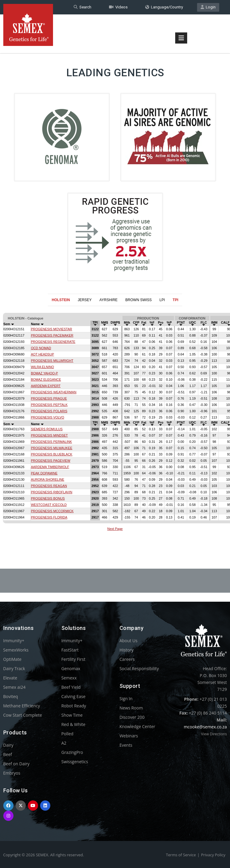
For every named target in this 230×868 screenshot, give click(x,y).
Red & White (73, 724)
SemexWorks (16, 650)
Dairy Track (14, 668)
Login (208, 7)
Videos (118, 7)
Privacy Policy (213, 855)
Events (126, 745)
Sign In (126, 699)
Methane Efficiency (22, 706)
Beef (8, 754)
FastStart (70, 650)
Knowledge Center (137, 726)
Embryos (12, 773)
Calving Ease (74, 696)
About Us (128, 641)
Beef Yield (71, 687)
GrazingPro (72, 752)
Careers (127, 659)
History (127, 650)
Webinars (129, 736)
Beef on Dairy (16, 764)
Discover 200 (132, 717)
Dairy (8, 745)
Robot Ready (74, 706)
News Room (131, 708)
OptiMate (12, 659)
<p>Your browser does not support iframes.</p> (115, 423)
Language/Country (164, 7)
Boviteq (11, 696)
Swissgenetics (75, 762)
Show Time (72, 715)
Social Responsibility (139, 668)
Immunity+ (14, 641)
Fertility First (73, 659)
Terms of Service (181, 855)
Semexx (69, 678)
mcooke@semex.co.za (205, 727)
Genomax (71, 668)
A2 (64, 743)
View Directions (214, 734)
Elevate (10, 678)
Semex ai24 (15, 687)
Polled (67, 734)
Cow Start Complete (23, 715)
